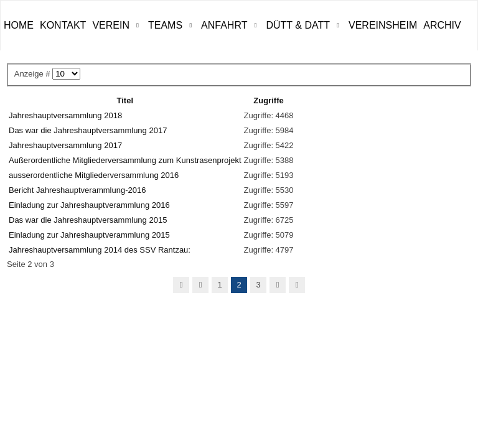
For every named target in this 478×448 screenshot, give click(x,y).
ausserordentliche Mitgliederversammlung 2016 (94, 175)
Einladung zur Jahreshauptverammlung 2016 (89, 205)
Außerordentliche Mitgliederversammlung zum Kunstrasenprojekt (125, 160)
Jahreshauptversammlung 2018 (65, 115)
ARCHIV (442, 25)
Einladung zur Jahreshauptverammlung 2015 (89, 235)
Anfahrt (224, 25)
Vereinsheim (383, 25)
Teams (165, 25)
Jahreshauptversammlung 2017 (65, 145)
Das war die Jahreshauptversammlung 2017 (88, 130)
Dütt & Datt (298, 25)
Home (19, 25)
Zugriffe (268, 100)
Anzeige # (33, 74)
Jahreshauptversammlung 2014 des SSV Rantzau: (100, 250)
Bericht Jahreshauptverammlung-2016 (77, 190)
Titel (125, 100)
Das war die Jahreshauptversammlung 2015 (88, 220)
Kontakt (63, 25)
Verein (111, 25)
